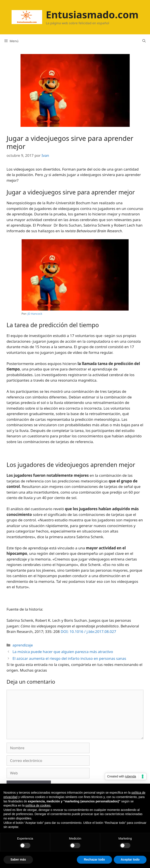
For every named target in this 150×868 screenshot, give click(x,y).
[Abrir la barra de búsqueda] (144, 41)
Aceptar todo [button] (130, 859)
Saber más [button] (18, 859)
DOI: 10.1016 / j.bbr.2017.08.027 (88, 631)
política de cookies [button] (38, 805)
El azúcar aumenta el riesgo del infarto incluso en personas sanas (69, 658)
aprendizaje (23, 645)
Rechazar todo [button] (94, 859)
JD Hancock (35, 314)
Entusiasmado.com (92, 15)
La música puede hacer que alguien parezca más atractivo (63, 652)
